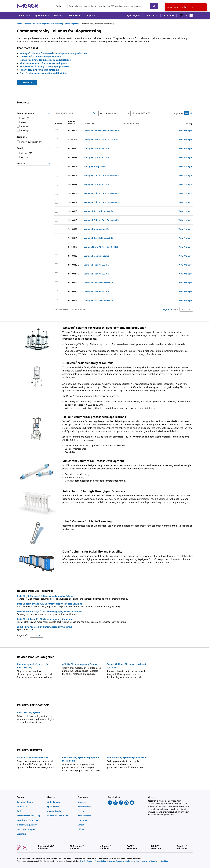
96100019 (73, 166)
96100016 (73, 211)
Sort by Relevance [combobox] (109, 114)
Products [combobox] (60, 6)
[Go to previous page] (40, 635)
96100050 (73, 149)
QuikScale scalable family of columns (40, 57)
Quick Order (168, 15)
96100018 (73, 283)
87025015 (73, 140)
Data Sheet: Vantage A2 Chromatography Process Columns (50, 604)
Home (19, 24)
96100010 (73, 220)
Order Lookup (152, 15)
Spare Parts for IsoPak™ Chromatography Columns (44, 627)
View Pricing (185, 131)
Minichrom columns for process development (44, 63)
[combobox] (106, 6)
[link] (31, 802)
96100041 (73, 184)
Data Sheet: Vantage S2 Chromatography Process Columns (49, 611)
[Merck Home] (28, 6)
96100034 (73, 229)
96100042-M (74, 265)
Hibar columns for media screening (39, 70)
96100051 (73, 157)
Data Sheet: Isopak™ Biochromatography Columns (44, 619)
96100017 (73, 301)
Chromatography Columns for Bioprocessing (98, 24)
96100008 (73, 175)
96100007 (73, 202)
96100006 (73, 131)
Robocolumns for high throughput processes (45, 66)
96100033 (73, 256)
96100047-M (74, 274)
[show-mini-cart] (186, 15)
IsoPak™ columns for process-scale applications (45, 60)
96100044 (73, 292)
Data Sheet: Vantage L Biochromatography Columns (46, 596)
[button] (133, 15)
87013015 (73, 247)
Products (27, 24)
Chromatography (72, 24)
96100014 (73, 238)
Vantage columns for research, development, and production (53, 53)
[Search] (154, 6)
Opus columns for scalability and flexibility (43, 73)
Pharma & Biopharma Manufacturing (48, 24)
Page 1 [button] (168, 309)
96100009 (73, 193)
